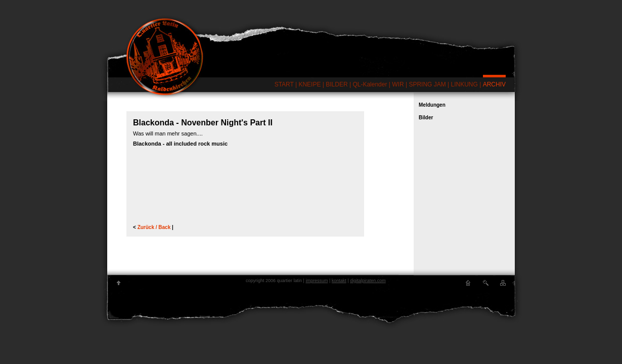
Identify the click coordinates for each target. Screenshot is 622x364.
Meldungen (432, 105)
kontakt (339, 281)
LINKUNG (464, 84)
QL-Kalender (370, 84)
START (284, 84)
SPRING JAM (427, 84)
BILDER (337, 84)
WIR (398, 84)
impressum (317, 281)
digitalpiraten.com (368, 281)
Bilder (426, 118)
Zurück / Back (155, 227)
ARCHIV (494, 84)
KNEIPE (309, 84)
